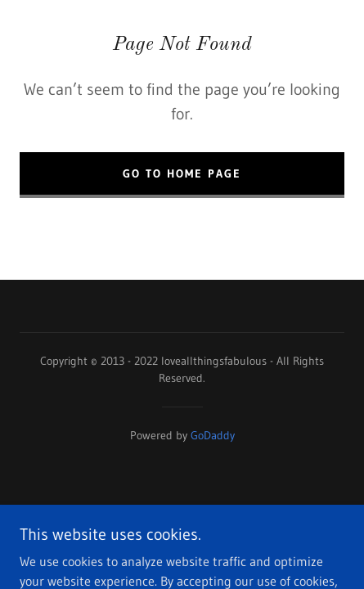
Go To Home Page (182, 173)
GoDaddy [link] (213, 435)
